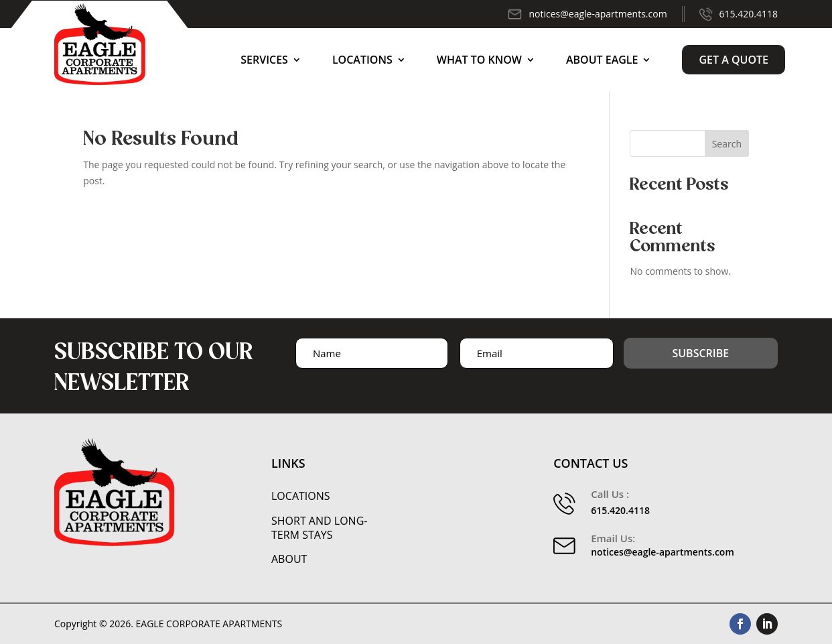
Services (264, 60)
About (289, 559)
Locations (362, 60)
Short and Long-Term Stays (319, 528)
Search (727, 144)
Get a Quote (734, 60)
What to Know (479, 60)
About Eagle (602, 60)
